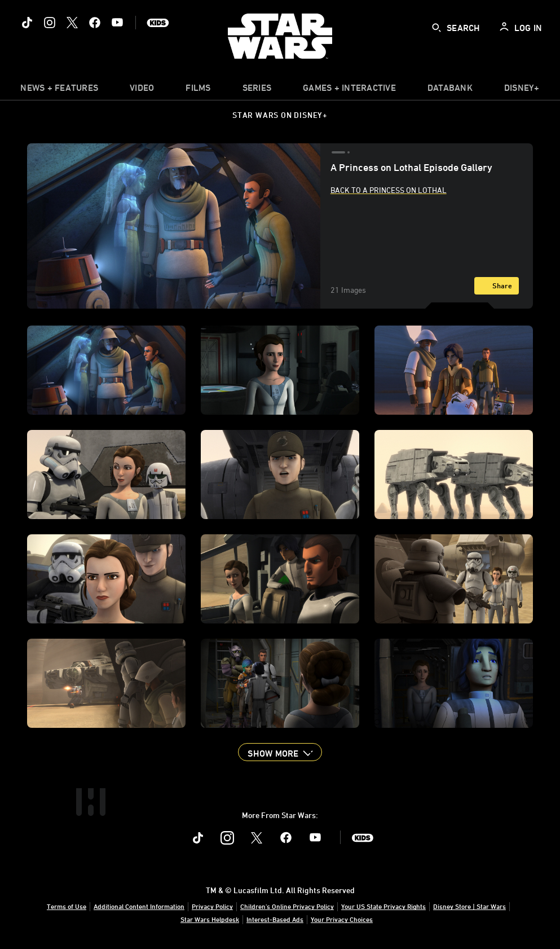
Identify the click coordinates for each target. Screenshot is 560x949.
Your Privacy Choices (342, 919)
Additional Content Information (139, 906)
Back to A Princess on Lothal (389, 190)
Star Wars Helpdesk (210, 919)
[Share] (497, 286)
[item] (59, 90)
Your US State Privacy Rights (383, 906)
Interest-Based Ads (275, 919)
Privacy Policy (212, 906)
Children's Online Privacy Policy (287, 906)
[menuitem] (142, 90)
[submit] (436, 28)
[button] (280, 752)
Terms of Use (67, 906)
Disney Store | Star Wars (469, 906)
